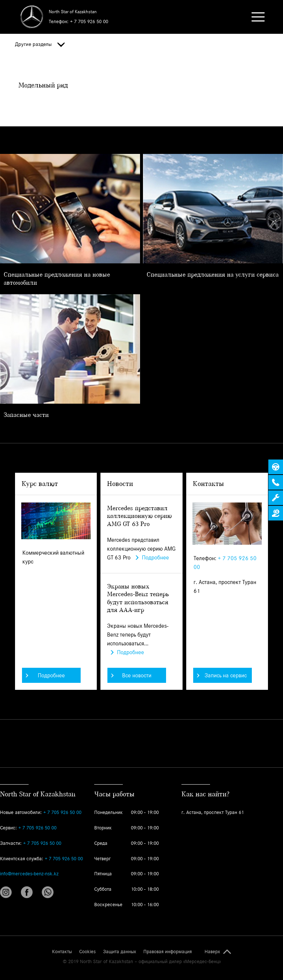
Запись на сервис (222, 675)
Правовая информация (168, 952)
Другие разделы (40, 44)
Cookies (87, 952)
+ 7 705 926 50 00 (89, 21)
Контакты (62, 952)
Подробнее (45, 675)
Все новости (131, 675)
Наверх (212, 952)
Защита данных (120, 952)
